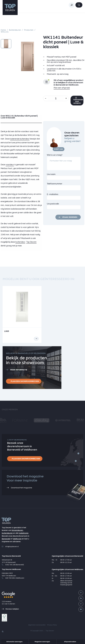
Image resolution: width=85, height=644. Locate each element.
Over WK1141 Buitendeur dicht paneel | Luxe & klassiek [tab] (19, 117)
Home (3, 30)
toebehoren (24, 534)
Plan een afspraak (62, 88)
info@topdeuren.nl (10, 547)
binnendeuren (17, 531)
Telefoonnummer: (55, 184)
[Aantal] (56, 98)
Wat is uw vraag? (55, 155)
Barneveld (6, 540)
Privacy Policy (52, 626)
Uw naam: (51, 175)
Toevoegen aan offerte (79, 101)
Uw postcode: (53, 204)
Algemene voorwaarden (37, 626)
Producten (29, 30)
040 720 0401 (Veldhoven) (13, 579)
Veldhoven (17, 540)
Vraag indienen (69, 217)
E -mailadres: (53, 195)
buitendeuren (7, 534)
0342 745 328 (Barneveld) (13, 566)
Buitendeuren (15, 30)
